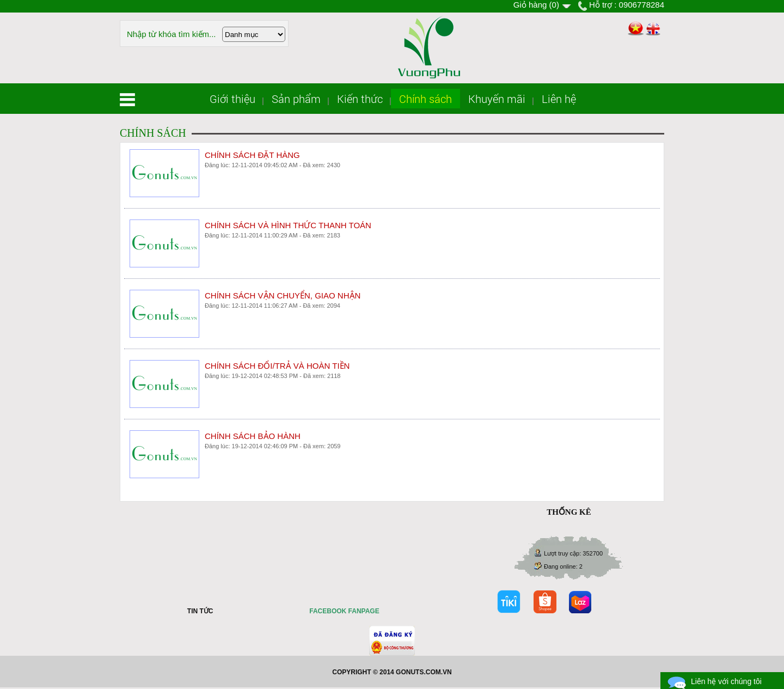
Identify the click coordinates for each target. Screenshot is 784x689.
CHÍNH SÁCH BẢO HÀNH (253, 436)
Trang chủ (127, 100)
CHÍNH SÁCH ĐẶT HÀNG (252, 155)
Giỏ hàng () (536, 5)
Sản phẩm (296, 99)
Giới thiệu (232, 99)
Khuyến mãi (497, 99)
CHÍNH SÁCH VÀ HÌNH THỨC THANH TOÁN (288, 225)
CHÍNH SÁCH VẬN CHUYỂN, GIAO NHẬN (283, 295)
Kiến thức (360, 99)
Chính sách (425, 99)
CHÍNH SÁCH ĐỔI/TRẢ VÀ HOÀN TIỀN (277, 366)
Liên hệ (559, 99)
